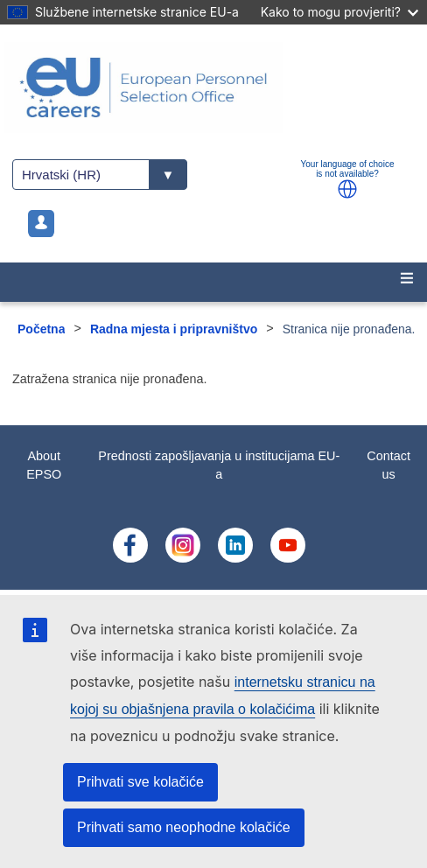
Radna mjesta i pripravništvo (174, 329)
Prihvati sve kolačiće (140, 782)
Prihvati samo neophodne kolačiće (184, 827)
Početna (41, 329)
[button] (347, 189)
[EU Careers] (213, 87)
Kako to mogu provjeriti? (339, 12)
